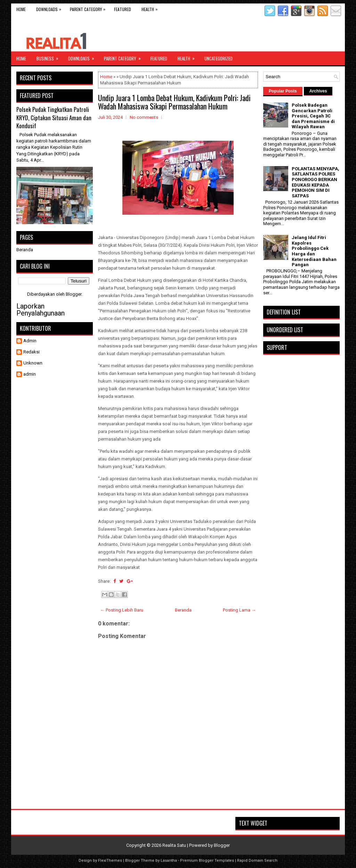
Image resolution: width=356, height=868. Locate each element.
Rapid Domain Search (257, 861)
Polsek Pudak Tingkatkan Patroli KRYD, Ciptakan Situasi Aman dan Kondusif (54, 117)
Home (21, 9)
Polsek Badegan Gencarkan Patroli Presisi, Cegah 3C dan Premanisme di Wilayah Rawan (313, 116)
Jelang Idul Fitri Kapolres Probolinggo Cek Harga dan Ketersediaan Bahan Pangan (314, 251)
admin (30, 374)
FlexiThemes (110, 861)
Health (151, 8)
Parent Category (89, 8)
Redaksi (31, 352)
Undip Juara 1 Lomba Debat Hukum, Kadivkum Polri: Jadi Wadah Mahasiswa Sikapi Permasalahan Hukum (174, 102)
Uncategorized (219, 58)
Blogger (74, 294)
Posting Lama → (239, 610)
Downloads (50, 8)
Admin (30, 341)
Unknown (33, 363)
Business (50, 57)
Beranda (183, 610)
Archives (318, 91)
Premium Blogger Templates (207, 861)
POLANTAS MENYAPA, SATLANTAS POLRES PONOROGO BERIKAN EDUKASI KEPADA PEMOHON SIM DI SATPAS (315, 182)
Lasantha (169, 861)
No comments (144, 117)
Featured (123, 9)
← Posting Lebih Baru (122, 610)
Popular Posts (283, 91)
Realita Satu (174, 845)
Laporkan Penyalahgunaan (41, 310)
